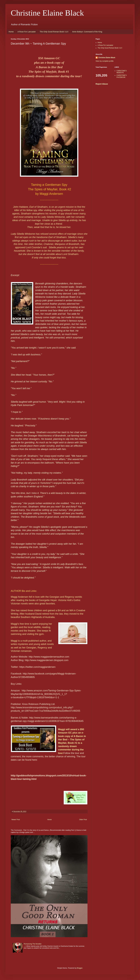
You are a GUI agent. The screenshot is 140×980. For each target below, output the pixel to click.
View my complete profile (105, 61)
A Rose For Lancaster (27, 32)
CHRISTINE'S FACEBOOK (122, 76)
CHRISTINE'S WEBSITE (122, 72)
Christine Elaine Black (47, 13)
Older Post (83, 820)
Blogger (80, 968)
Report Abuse (102, 84)
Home (11, 32)
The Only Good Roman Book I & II (54, 32)
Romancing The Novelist (33, 944)
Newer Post (16, 820)
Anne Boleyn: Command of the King (87, 32)
